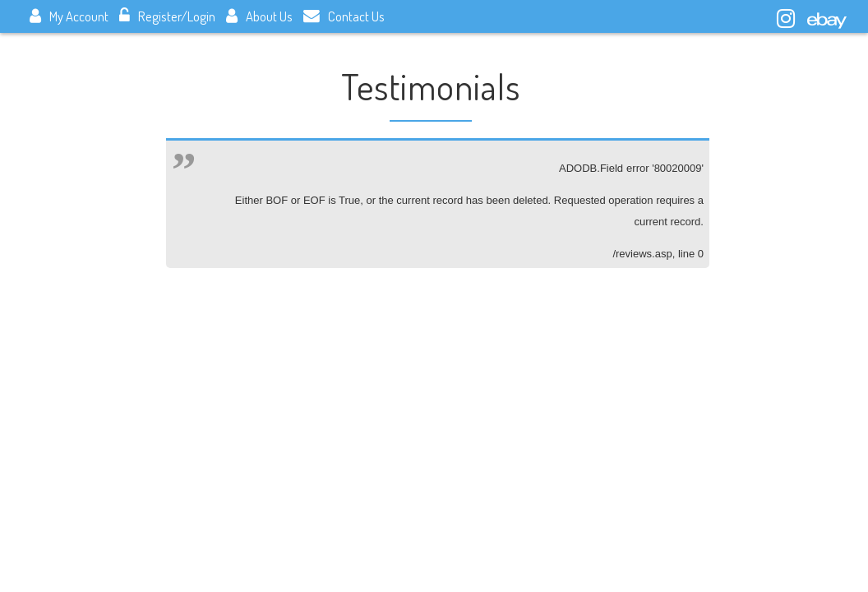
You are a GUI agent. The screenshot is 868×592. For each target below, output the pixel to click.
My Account (69, 16)
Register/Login (167, 16)
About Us (259, 16)
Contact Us (344, 16)
